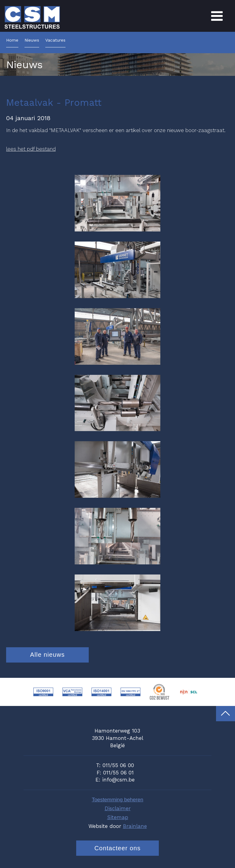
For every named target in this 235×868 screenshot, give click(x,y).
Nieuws (32, 40)
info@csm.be (118, 780)
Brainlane (135, 826)
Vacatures (55, 40)
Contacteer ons (117, 848)
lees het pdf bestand (31, 149)
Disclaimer (118, 808)
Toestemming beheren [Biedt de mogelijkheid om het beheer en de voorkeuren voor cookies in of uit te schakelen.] (117, 800)
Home (12, 40)
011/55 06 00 (118, 765)
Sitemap (118, 817)
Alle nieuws (47, 655)
